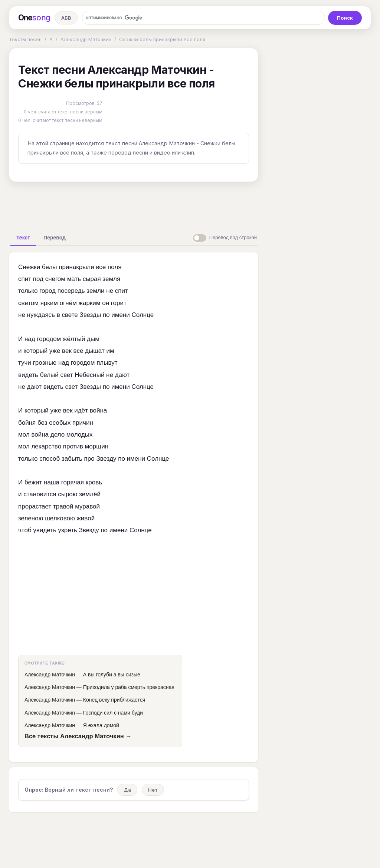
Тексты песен (25, 39)
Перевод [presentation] (55, 238)
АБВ (66, 18)
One (34, 18)
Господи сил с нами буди (113, 713)
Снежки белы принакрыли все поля (162, 39)
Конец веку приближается (114, 700)
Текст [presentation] (23, 238)
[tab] (23, 238)
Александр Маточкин (86, 39)
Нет (153, 790)
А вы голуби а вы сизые (112, 675)
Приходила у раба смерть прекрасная (129, 687)
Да (127, 790)
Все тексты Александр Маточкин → (78, 736)
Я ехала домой (101, 725)
